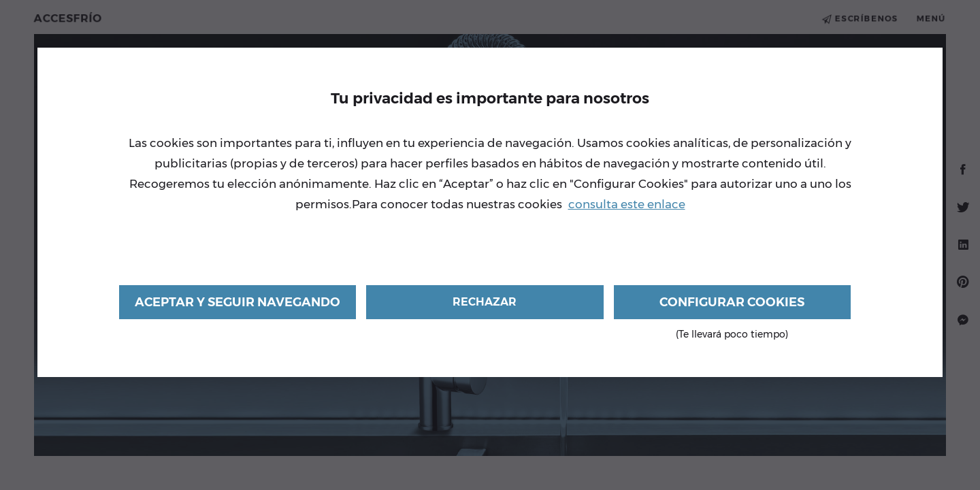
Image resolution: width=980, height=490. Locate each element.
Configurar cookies (732, 307)
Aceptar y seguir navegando (238, 302)
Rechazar (485, 302)
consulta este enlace (627, 204)
